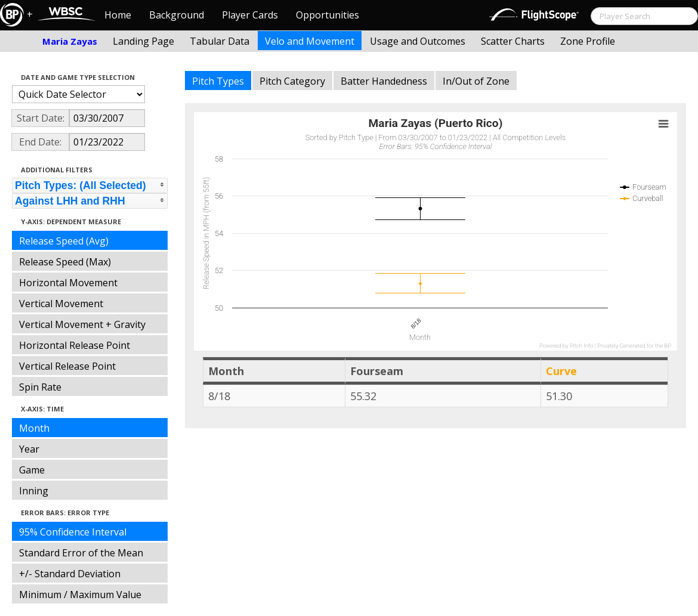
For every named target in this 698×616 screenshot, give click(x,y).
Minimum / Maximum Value (80, 595)
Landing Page (143, 41)
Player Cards (250, 15)
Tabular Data (220, 41)
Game (32, 470)
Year (29, 449)
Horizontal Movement (68, 283)
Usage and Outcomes (418, 41)
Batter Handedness (384, 81)
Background (177, 15)
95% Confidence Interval (73, 532)
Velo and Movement (310, 41)
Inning (34, 491)
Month (34, 428)
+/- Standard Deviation (70, 574)
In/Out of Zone (476, 81)
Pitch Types (218, 81)
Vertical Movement (61, 304)
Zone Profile (588, 41)
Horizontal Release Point (75, 345)
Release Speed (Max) (65, 262)
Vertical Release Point (67, 366)
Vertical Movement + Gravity (82, 324)
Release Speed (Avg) (64, 241)
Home (118, 15)
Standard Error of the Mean (81, 553)
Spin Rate (40, 387)
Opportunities (328, 15)
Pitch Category (292, 81)
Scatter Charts (513, 41)
